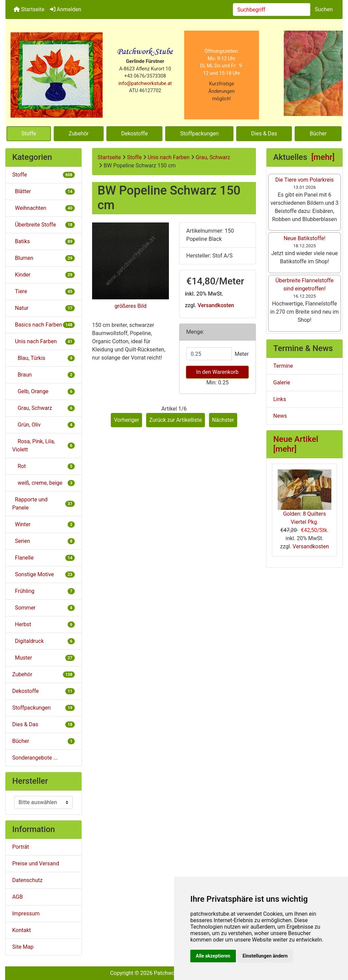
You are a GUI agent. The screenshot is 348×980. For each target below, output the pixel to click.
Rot (43, 466)
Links (280, 399)
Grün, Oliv (43, 425)
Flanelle (43, 558)
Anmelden (66, 9)
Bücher (318, 134)
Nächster (223, 420)
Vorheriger (126, 420)
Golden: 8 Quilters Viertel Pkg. (304, 497)
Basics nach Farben (43, 325)
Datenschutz (27, 880)
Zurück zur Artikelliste (176, 420)
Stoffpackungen (199, 134)
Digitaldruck (43, 641)
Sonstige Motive (43, 574)
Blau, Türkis (43, 358)
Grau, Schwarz (213, 157)
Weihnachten (43, 208)
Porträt (21, 847)
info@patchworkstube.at (145, 84)
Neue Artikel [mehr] (296, 444)
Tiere (43, 291)
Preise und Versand (36, 863)
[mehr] (323, 157)
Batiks (43, 241)
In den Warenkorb (217, 372)
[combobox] (272, 10)
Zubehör (79, 134)
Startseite (29, 9)
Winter (43, 524)
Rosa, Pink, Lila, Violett (43, 445)
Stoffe (29, 134)
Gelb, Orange (43, 391)
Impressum (26, 913)
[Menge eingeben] (209, 354)
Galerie (282, 383)
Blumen (43, 258)
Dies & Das (264, 134)
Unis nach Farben (169, 157)
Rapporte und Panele (43, 504)
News (280, 416)
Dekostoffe (135, 134)
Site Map (23, 947)
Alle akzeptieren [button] (213, 956)
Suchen (324, 9)
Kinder (43, 275)
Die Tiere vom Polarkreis (304, 180)
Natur (43, 308)
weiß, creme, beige (43, 483)
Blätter (43, 191)
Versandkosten (216, 305)
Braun (43, 375)
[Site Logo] (57, 75)
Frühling (43, 591)
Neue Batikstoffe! (304, 238)
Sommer (43, 608)
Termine (283, 366)
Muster (43, 658)
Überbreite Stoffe (43, 225)
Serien (43, 541)
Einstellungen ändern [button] (265, 956)
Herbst (43, 624)
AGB (18, 897)
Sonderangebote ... (35, 758)
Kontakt (22, 930)
